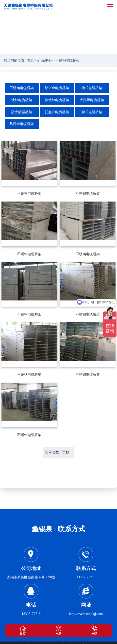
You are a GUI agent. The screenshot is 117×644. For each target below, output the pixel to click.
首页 (31, 60)
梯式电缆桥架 (92, 112)
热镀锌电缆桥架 (57, 100)
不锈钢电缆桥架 (22, 88)
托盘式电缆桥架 (57, 112)
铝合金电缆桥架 (57, 88)
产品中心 (45, 60)
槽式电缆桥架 (92, 88)
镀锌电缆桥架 (22, 100)
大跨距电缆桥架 (92, 100)
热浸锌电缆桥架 (22, 124)
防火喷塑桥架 (22, 112)
